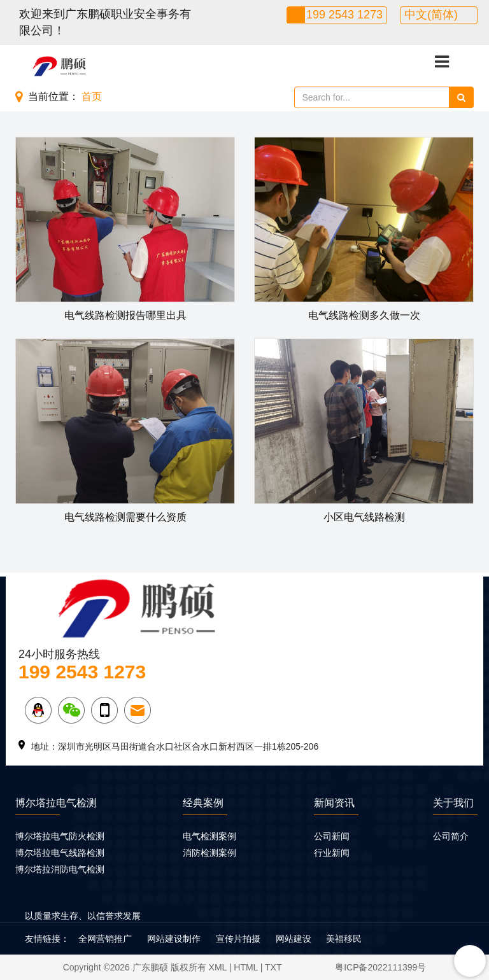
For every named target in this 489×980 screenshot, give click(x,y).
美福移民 (344, 939)
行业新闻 (332, 853)
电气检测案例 (209, 836)
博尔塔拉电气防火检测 (60, 836)
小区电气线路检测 (364, 517)
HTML (246, 967)
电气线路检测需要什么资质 (125, 517)
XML (218, 967)
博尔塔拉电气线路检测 (60, 853)
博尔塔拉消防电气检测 (60, 869)
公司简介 (451, 836)
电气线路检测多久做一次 (364, 315)
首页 (92, 96)
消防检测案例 (209, 853)
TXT (273, 967)
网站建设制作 (174, 939)
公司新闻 (332, 836)
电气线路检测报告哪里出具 (125, 315)
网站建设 (294, 939)
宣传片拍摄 (238, 939)
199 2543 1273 (344, 15)
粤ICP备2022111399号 (380, 967)
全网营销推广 (105, 939)
